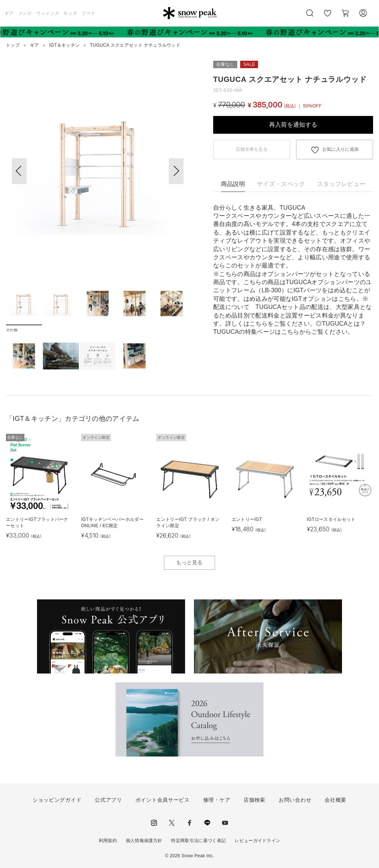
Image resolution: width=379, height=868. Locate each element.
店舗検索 (254, 800)
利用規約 (108, 841)
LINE (207, 823)
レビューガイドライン (257, 841)
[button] (176, 171)
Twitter (172, 823)
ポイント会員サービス (163, 800)
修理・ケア (217, 800)
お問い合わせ (295, 800)
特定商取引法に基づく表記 (198, 841)
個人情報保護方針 (144, 841)
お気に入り (328, 17)
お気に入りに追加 (341, 149)
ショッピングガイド (57, 800)
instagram (154, 823)
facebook (189, 823)
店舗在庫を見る (252, 149)
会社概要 (336, 800)
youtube (225, 823)
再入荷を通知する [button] (293, 125)
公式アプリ (108, 800)
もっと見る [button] (189, 562)
